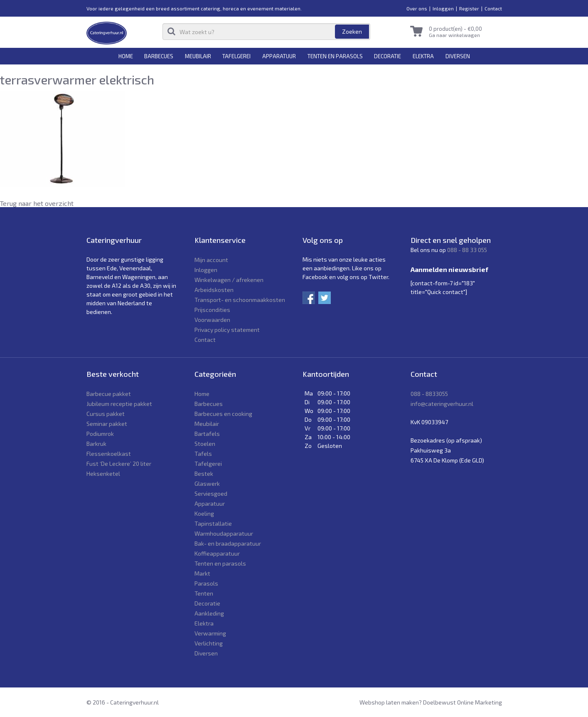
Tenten (204, 593)
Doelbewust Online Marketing (463, 702)
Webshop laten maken (389, 702)
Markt (202, 573)
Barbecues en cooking (223, 414)
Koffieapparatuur (217, 553)
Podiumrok (100, 434)
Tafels (203, 454)
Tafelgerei (236, 56)
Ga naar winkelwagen (454, 35)
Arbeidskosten (214, 290)
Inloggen (443, 8)
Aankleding (209, 613)
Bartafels (207, 434)
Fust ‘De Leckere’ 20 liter (119, 464)
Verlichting (209, 643)
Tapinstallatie (213, 523)
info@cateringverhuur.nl (442, 404)
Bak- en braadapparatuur (228, 543)
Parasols (206, 583)
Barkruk (96, 444)
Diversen (458, 56)
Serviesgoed (211, 493)
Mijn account (211, 260)
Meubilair (198, 56)
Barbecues (159, 56)
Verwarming (210, 633)
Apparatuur (279, 56)
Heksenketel (103, 473)
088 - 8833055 (429, 394)
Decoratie (387, 56)
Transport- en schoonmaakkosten (240, 300)
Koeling (204, 513)
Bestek (204, 473)
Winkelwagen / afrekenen (229, 280)
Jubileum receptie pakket (119, 404)
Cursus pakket (106, 414)
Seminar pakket (107, 424)
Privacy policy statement (227, 330)
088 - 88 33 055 (467, 250)
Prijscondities (212, 310)
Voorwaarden (212, 320)
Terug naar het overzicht (37, 203)
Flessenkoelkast (109, 454)
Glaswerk (207, 483)
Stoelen (205, 444)
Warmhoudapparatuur (224, 533)
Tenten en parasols (335, 56)
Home (126, 56)
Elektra (423, 56)
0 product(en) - (455, 29)
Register (469, 8)
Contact (493, 8)
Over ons (417, 8)
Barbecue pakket (109, 394)
